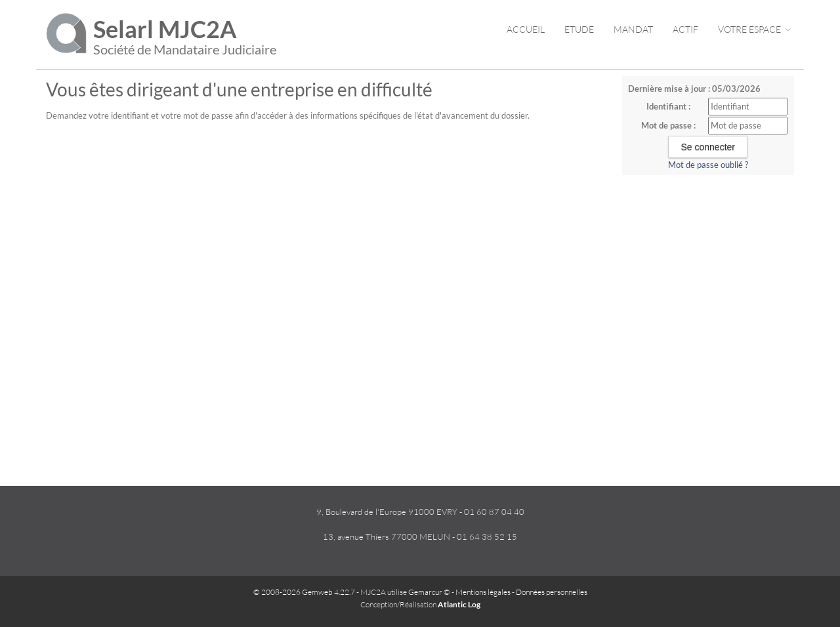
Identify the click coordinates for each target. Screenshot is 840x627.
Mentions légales (483, 592)
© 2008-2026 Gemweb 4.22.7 (304, 592)
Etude (579, 29)
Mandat (633, 29)
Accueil (526, 29)
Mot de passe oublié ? (708, 165)
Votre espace (754, 29)
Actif (685, 29)
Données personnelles (552, 592)
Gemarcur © (429, 592)
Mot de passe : (668, 125)
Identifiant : (668, 106)
